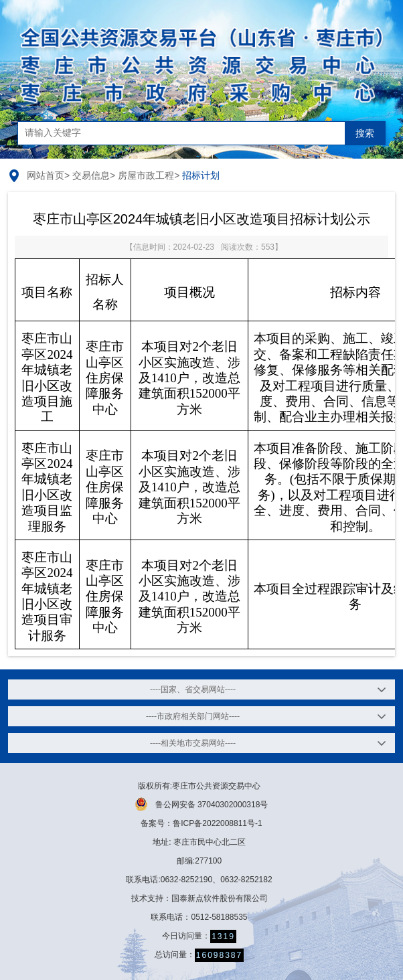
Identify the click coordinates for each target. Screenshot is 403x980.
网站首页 (46, 175)
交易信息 (91, 175)
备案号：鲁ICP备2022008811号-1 (201, 823)
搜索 (365, 133)
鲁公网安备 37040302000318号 (202, 804)
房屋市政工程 (146, 175)
